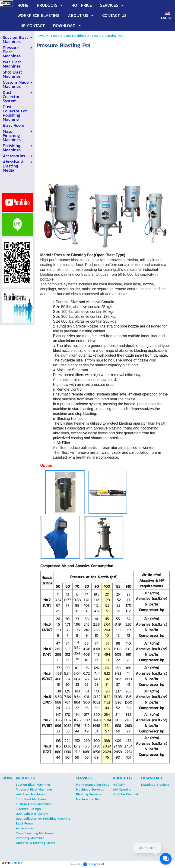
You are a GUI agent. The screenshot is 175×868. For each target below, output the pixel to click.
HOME (41, 36)
